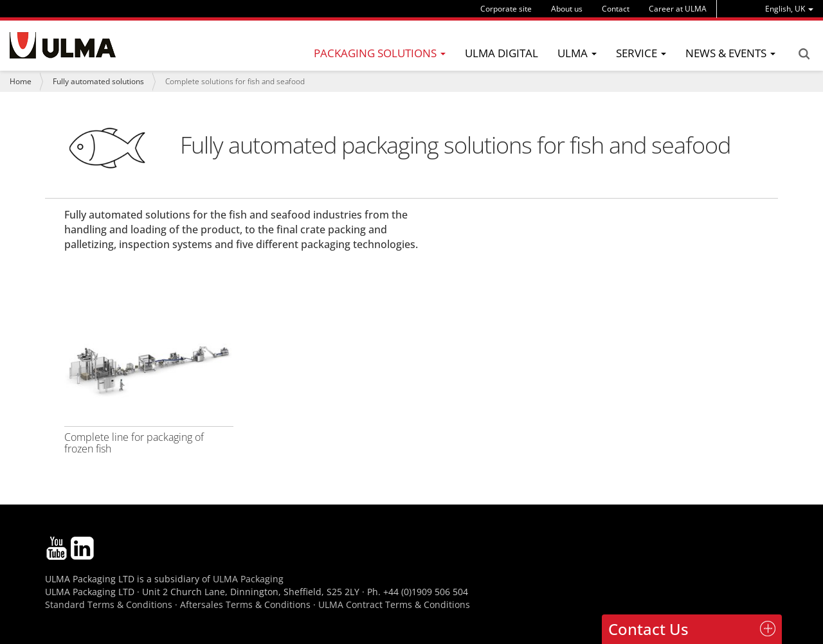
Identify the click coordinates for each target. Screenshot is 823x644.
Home (21, 81)
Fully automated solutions (98, 81)
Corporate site (506, 9)
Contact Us (648, 629)
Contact (616, 9)
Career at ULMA (678, 9)
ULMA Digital (502, 53)
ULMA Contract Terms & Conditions (394, 604)
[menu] (789, 9)
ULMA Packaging (248, 579)
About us (567, 9)
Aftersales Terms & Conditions (245, 604)
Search (804, 54)
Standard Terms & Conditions (109, 604)
